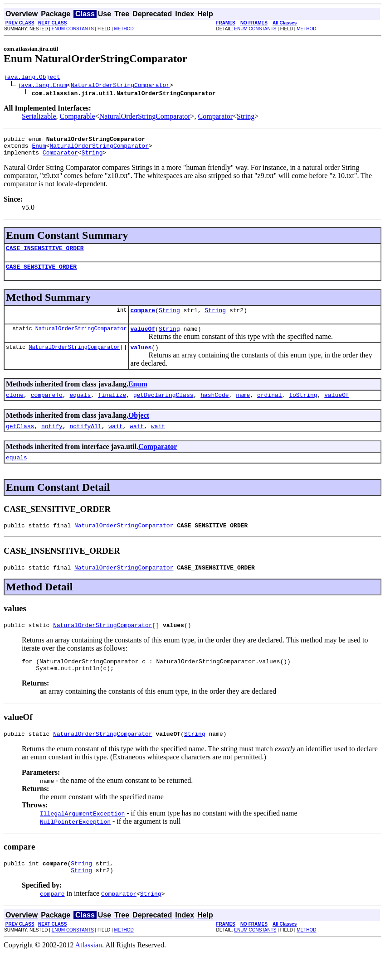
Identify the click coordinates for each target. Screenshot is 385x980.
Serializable (39, 118)
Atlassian (89, 972)
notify (52, 441)
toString (303, 408)
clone (15, 408)
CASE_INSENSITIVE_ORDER (45, 255)
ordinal (270, 408)
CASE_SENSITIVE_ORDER (41, 275)
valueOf (143, 339)
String (246, 118)
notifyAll (85, 441)
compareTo (47, 408)
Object (139, 429)
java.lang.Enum (42, 86)
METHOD (124, 29)
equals (80, 408)
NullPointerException (75, 846)
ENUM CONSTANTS (73, 29)
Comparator (215, 118)
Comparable (78, 118)
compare (143, 319)
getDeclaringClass (163, 408)
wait (115, 441)
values (141, 359)
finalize (112, 408)
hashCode (214, 408)
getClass (20, 441)
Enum (39, 150)
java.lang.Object (32, 78)
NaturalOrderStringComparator (120, 86)
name (243, 408)
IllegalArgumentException (82, 838)
